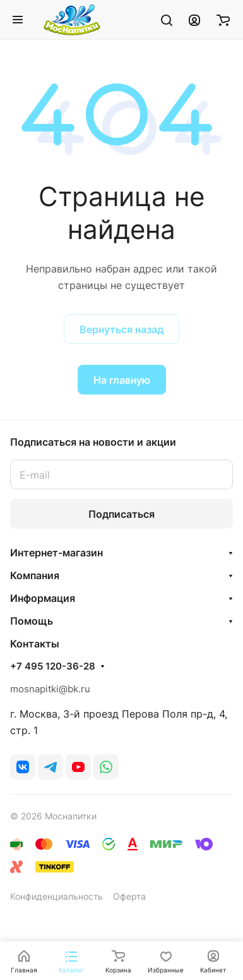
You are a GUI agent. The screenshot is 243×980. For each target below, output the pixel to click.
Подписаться (121, 514)
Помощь (32, 621)
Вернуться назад (121, 329)
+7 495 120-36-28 (53, 666)
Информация (43, 598)
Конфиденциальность (56, 896)
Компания (35, 575)
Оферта (129, 896)
